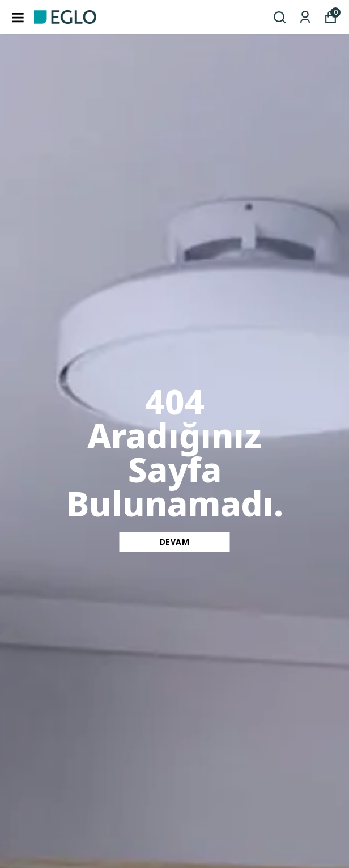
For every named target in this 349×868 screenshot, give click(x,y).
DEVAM (175, 542)
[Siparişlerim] (305, 17)
